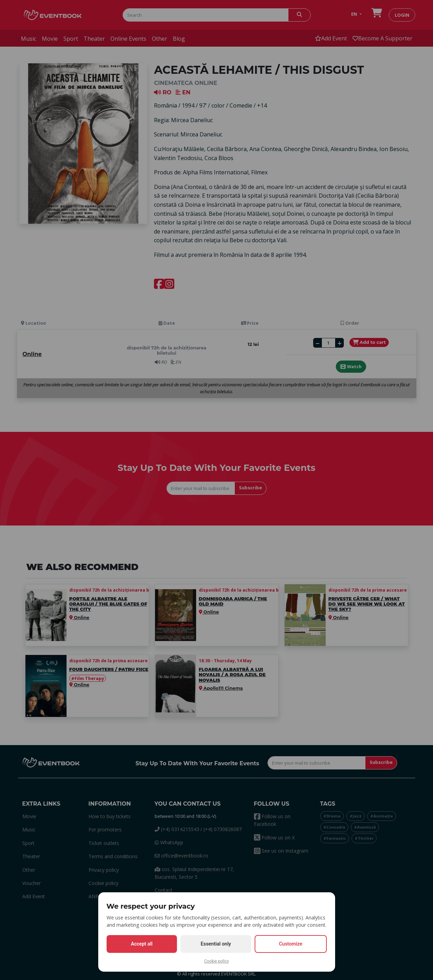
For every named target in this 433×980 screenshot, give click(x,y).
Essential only (216, 944)
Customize (291, 944)
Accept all (142, 944)
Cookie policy (216, 961)
